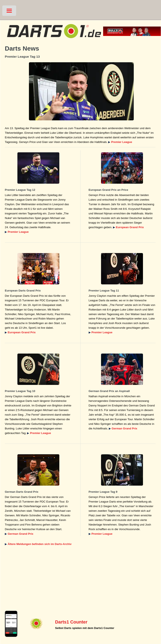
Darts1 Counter (71, 622)
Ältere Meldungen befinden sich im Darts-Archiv (40, 544)
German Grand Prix (125, 428)
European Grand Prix (130, 227)
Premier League (122, 142)
